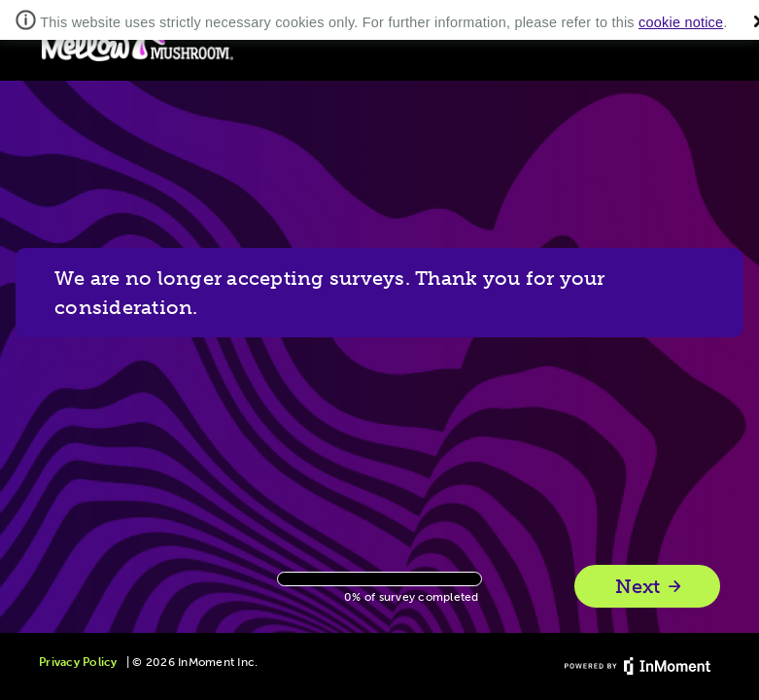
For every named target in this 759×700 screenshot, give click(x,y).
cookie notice (681, 22)
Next (650, 587)
